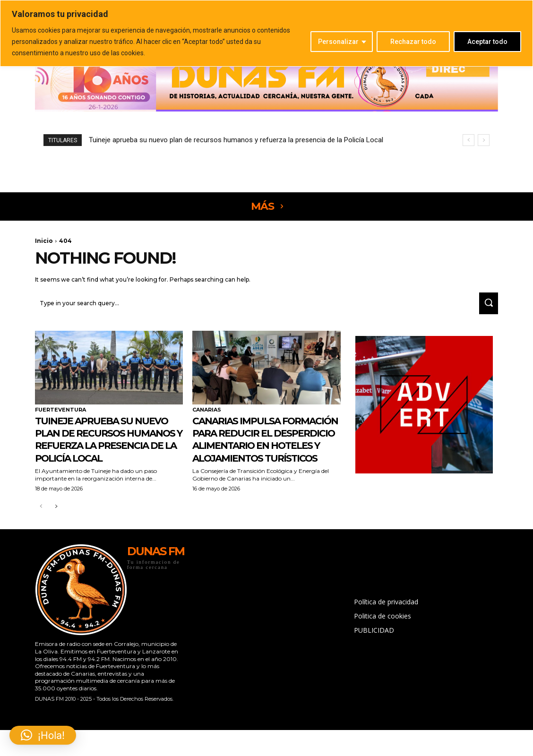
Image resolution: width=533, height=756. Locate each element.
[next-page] (56, 533)
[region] (266, 33)
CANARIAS (207, 411)
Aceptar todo (487, 42)
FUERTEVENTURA (60, 411)
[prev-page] (41, 533)
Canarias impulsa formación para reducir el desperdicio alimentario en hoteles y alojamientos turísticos (264, 452)
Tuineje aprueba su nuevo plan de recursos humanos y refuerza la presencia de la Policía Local (236, 140)
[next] (484, 140)
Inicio (44, 241)
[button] (43, 735)
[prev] (469, 140)
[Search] (486, 305)
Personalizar (338, 42)
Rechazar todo (413, 42)
